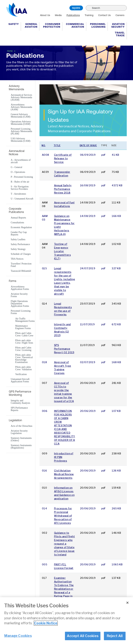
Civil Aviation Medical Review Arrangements (64, 474)
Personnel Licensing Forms (21, 312)
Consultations (17, 223)
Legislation (15, 420)
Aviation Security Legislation (19, 432)
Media (58, 15)
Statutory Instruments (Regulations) (21, 447)
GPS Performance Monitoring (20, 393)
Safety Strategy (18, 249)
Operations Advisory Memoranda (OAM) (21, 123)
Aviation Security (118, 25)
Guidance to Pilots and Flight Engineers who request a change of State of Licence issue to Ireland (64, 544)
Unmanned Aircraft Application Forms (20, 380)
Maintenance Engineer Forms (23, 327)
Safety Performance (20, 244)
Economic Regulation (21, 227)
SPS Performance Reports (19, 409)
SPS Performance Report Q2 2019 (64, 349)
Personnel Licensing (98, 25)
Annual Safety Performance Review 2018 (63, 189)
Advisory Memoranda (16, 88)
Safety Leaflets (18, 240)
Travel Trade (120, 34)
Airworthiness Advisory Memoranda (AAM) (21, 107)
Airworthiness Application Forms (20, 288)
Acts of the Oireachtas (22, 426)
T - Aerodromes (18, 194)
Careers (120, 15)
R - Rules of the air (20, 182)
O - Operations (18, 172)
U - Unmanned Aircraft (22, 199)
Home (10, 51)
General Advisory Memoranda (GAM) (21, 116)
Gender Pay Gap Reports (19, 234)
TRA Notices (17, 259)
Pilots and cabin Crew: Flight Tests (24, 342)
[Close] (127, 603)
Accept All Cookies (83, 636)
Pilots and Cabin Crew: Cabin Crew (24, 334)
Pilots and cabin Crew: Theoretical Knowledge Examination (24, 359)
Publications (73, 15)
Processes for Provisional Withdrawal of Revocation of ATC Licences (63, 516)
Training (89, 15)
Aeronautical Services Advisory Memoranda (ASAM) (21, 97)
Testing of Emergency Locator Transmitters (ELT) (62, 251)
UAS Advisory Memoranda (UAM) (21, 140)
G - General (16, 167)
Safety (14, 24)
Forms (13, 281)
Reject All (115, 636)
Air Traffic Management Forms (25, 320)
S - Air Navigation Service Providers (20, 188)
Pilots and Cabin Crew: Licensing (23, 349)
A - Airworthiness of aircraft (21, 161)
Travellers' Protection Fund (21, 265)
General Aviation (31, 25)
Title (57, 145)
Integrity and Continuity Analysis (20, 402)
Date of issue (88, 145)
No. (44, 145)
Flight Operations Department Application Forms (20, 304)
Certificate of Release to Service (63, 158)
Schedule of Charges (21, 254)
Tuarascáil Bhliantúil (21, 271)
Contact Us (104, 15)
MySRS (76, 8)
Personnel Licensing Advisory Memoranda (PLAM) (21, 131)
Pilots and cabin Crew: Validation (23, 368)
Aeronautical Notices (17, 153)
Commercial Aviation (75, 25)
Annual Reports (18, 218)
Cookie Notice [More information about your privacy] (46, 623)
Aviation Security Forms (19, 295)
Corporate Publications (16, 210)
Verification (21, 374)
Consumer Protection (52, 25)
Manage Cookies (18, 636)
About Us (45, 15)
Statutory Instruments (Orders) (21, 439)
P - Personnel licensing (22, 177)
